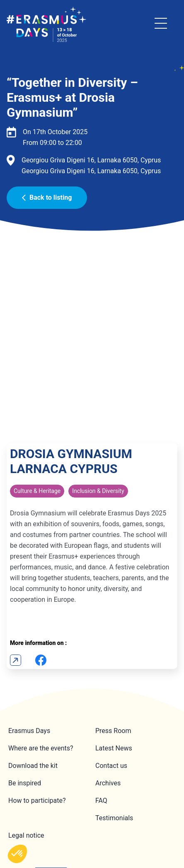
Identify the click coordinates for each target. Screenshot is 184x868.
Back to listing (47, 197)
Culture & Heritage (37, 380)
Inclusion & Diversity (98, 380)
